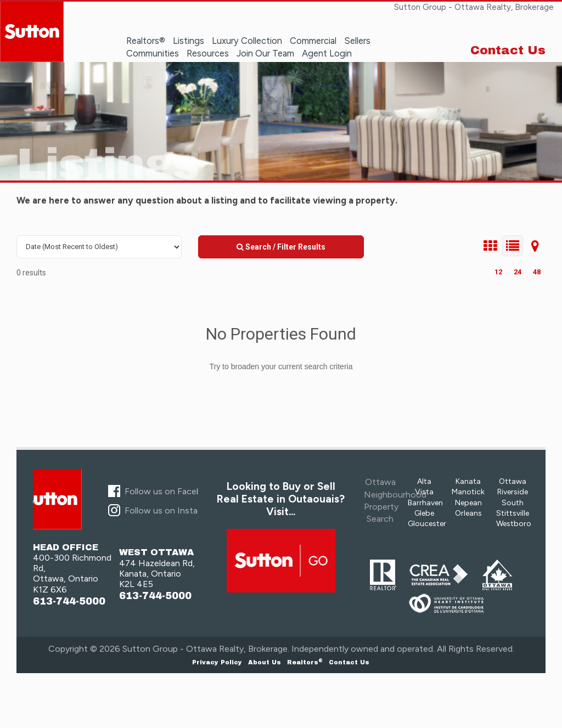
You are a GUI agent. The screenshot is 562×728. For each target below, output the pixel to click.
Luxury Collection (247, 41)
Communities (153, 53)
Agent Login (327, 53)
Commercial (313, 41)
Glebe (424, 513)
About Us (265, 662)
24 (518, 272)
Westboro (514, 524)
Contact (349, 662)
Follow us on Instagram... (173, 510)
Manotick (468, 492)
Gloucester (427, 524)
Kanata (468, 481)
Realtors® (146, 41)
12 (498, 272)
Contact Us (508, 50)
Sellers (357, 41)
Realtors (305, 662)
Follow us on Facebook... (173, 491)
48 (537, 272)
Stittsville (513, 513)
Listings (189, 41)
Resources (208, 53)
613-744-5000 (69, 602)
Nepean (468, 503)
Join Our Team (265, 53)
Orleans (468, 513)
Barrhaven (425, 503)
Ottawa (513, 481)
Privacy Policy (217, 662)
